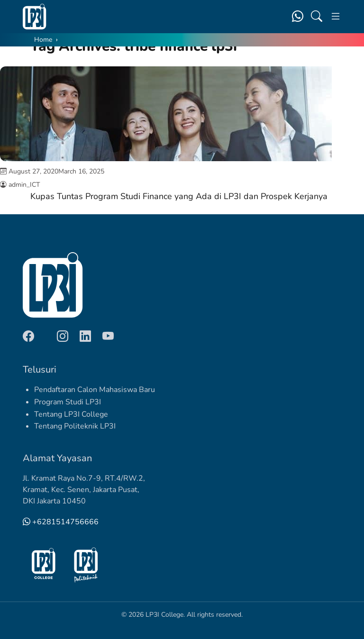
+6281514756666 (61, 522)
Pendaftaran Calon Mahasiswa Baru (95, 390)
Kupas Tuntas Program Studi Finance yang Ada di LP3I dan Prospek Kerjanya (179, 196)
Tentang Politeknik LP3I (75, 426)
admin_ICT (24, 185)
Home (43, 40)
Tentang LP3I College (71, 414)
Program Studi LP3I (68, 402)
